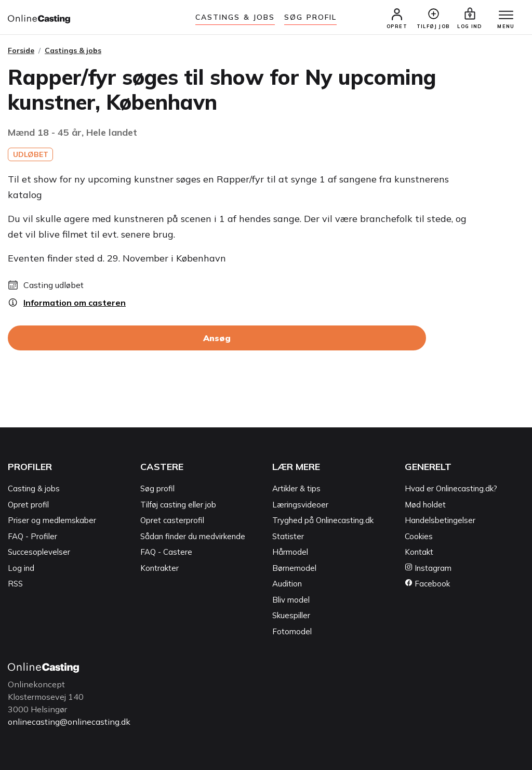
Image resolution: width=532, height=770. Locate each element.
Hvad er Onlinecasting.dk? (451, 488)
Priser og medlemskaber (52, 520)
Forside (21, 50)
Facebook (427, 584)
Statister (288, 536)
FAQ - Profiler (32, 536)
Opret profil (28, 505)
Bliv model (291, 600)
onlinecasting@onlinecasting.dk (69, 722)
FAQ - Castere (166, 552)
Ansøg (217, 338)
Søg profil (157, 488)
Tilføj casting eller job (178, 505)
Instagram (428, 568)
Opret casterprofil (172, 520)
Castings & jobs (235, 17)
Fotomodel (292, 631)
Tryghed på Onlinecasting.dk (323, 520)
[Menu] (506, 16)
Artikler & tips (296, 488)
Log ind (21, 568)
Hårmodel (290, 552)
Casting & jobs (34, 488)
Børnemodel (294, 568)
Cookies (419, 536)
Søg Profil (310, 17)
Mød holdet (425, 505)
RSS (15, 584)
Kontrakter (159, 568)
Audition (287, 584)
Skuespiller (291, 615)
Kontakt (419, 552)
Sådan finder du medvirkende (193, 536)
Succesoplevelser (39, 552)
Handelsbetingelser (440, 520)
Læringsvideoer (300, 505)
